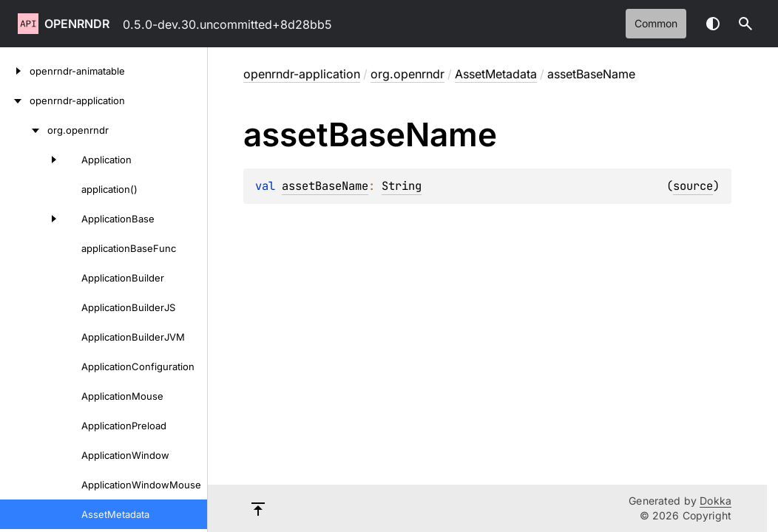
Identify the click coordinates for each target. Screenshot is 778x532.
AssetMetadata (496, 74)
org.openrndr (407, 74)
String (402, 186)
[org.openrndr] (24, 130)
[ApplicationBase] (33, 219)
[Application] (33, 160)
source (693, 186)
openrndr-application (302, 74)
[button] (745, 24)
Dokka (716, 501)
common (656, 23)
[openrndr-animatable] (15, 71)
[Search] (745, 24)
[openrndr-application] (15, 100)
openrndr (77, 24)
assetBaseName (325, 186)
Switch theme (713, 24)
